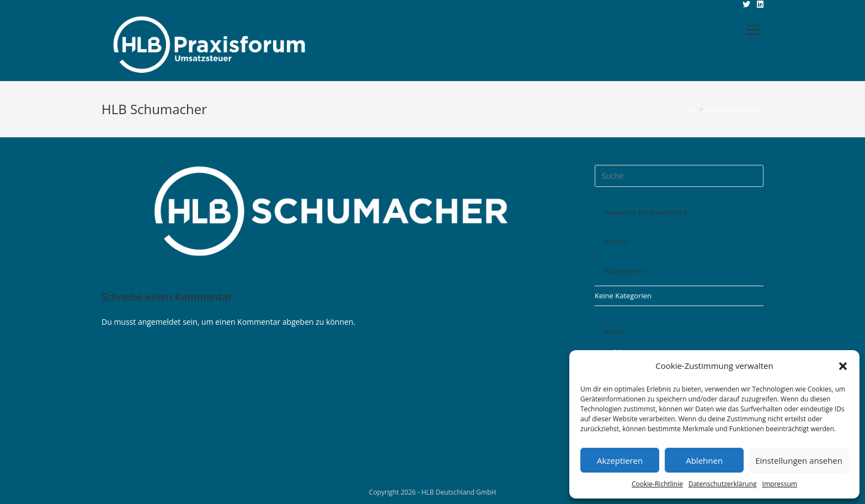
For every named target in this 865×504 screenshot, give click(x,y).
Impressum (780, 484)
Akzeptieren (620, 460)
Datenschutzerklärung (723, 484)
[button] (843, 366)
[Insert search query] (679, 176)
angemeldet (159, 322)
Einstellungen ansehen (799, 460)
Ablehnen (704, 460)
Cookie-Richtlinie (657, 484)
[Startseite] (692, 109)
